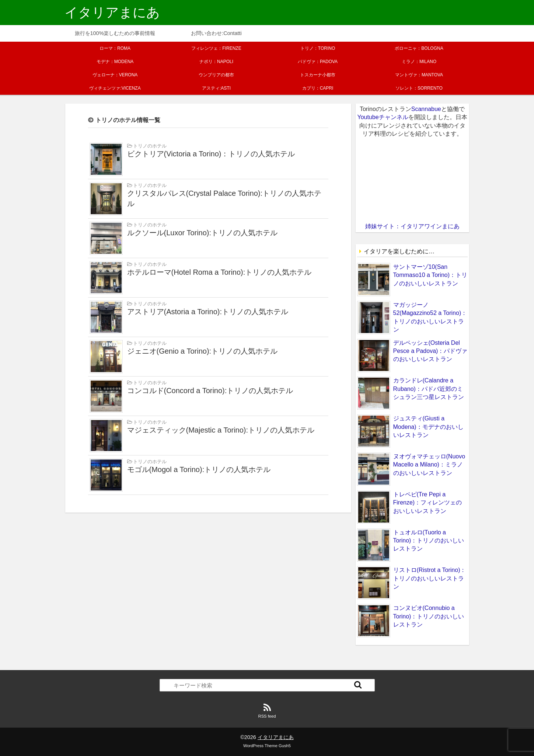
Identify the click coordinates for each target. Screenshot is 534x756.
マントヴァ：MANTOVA (419, 75)
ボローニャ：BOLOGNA (419, 48)
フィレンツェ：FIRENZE (216, 48)
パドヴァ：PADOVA (318, 62)
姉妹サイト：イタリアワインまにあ (412, 226)
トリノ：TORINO (318, 48)
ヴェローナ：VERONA (115, 75)
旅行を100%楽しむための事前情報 (115, 33)
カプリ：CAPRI (318, 88)
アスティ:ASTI (216, 88)
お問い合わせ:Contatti (216, 33)
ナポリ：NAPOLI (216, 62)
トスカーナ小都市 (318, 75)
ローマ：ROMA (115, 48)
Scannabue (426, 109)
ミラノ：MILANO (419, 62)
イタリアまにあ (112, 12)
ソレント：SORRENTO (419, 88)
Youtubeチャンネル (383, 117)
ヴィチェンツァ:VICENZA (115, 88)
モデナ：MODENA (115, 62)
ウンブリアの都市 (216, 75)
